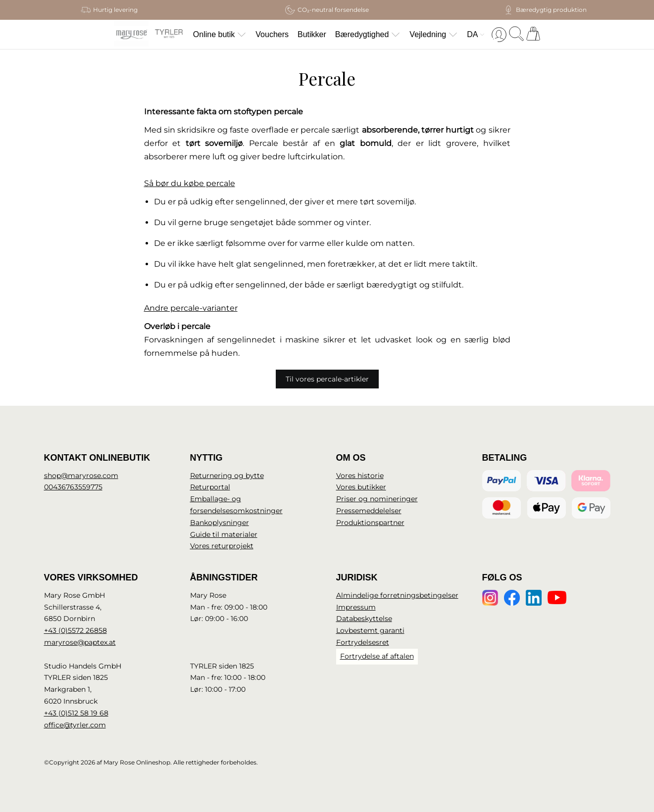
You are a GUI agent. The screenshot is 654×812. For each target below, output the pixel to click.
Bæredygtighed (368, 34)
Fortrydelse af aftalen (377, 656)
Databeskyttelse (364, 619)
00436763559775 (73, 487)
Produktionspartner (370, 523)
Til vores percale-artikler (327, 379)
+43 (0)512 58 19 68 (76, 713)
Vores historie (360, 476)
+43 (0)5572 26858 (75, 630)
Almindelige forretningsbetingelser (397, 595)
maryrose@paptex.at (80, 642)
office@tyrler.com (75, 725)
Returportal (210, 487)
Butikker (312, 34)
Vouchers (272, 34)
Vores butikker (361, 487)
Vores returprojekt (222, 546)
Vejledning (434, 34)
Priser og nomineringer (377, 499)
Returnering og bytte (227, 476)
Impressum (356, 607)
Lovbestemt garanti (370, 630)
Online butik (220, 34)
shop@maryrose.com (81, 476)
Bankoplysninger (220, 523)
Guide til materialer (224, 534)
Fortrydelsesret (363, 642)
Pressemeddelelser (369, 511)
